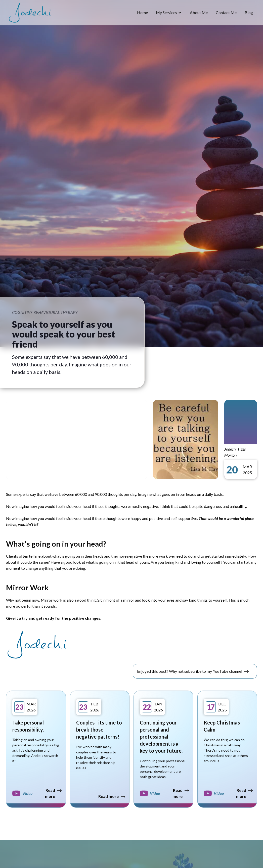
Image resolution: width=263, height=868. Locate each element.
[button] (169, 13)
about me (199, 12)
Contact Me (226, 12)
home (142, 12)
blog (249, 12)
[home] (30, 13)
